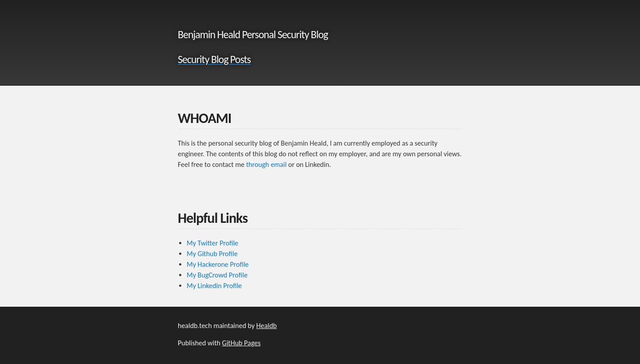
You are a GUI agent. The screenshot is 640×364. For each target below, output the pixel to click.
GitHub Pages (242, 343)
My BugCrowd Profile (217, 275)
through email (266, 164)
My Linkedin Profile (214, 286)
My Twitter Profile (212, 243)
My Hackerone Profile (218, 264)
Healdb (267, 326)
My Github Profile (212, 254)
